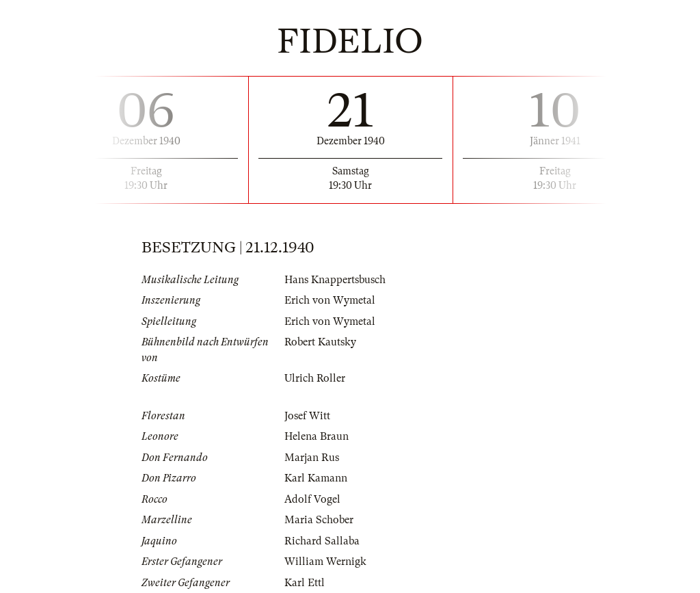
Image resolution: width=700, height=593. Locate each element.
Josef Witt (307, 416)
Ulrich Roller (315, 378)
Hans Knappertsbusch (335, 280)
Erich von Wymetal (330, 300)
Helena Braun (317, 436)
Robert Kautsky (320, 342)
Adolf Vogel (312, 499)
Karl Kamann (316, 478)
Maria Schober (319, 520)
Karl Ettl (305, 583)
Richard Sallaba (322, 541)
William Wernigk (325, 562)
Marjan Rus (312, 458)
